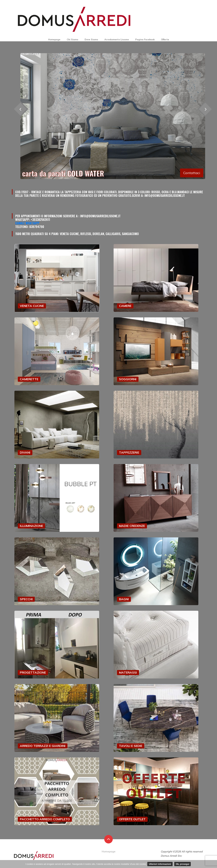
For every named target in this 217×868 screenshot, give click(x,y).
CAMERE (125, 306)
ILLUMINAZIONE (31, 526)
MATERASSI (128, 672)
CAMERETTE (29, 379)
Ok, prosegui (183, 864)
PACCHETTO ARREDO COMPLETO (45, 819)
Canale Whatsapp (27, 223)
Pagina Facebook (145, 39)
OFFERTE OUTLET (132, 819)
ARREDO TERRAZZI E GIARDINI (43, 746)
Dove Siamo (91, 39)
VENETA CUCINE (32, 306)
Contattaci (192, 173)
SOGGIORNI (128, 379)
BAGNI (124, 599)
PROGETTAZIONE (33, 672)
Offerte (165, 39)
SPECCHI (26, 599)
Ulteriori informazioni (160, 864)
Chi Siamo (72, 39)
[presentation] (205, 109)
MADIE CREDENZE (132, 526)
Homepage (54, 39)
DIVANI (25, 452)
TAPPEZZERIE (129, 452)
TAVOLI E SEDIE (131, 746)
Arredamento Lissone (117, 39)
